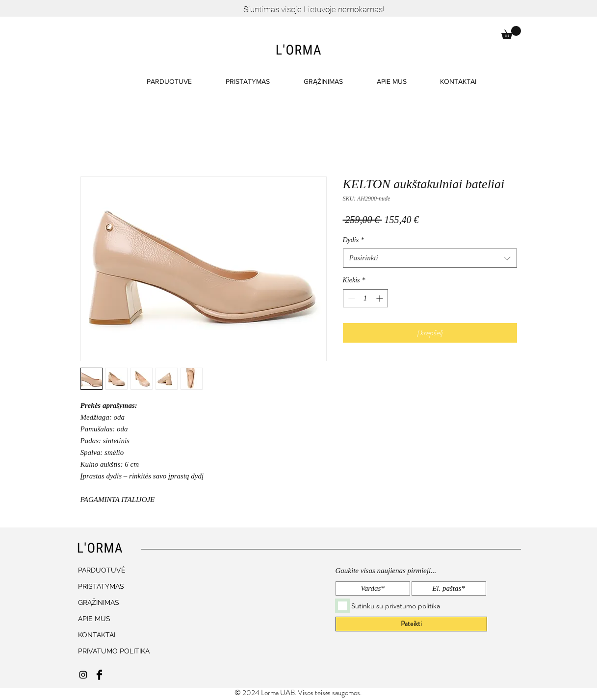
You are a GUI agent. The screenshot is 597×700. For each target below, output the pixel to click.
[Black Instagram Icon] (83, 675)
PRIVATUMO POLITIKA (110, 651)
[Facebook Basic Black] (99, 675)
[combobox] (430, 258)
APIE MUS (94, 619)
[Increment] (380, 298)
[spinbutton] (365, 298)
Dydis (354, 240)
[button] (511, 33)
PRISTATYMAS (101, 586)
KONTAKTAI (97, 635)
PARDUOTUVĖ (102, 570)
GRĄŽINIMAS (99, 602)
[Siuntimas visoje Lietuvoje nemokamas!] (314, 10)
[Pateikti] (411, 624)
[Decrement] (350, 298)
